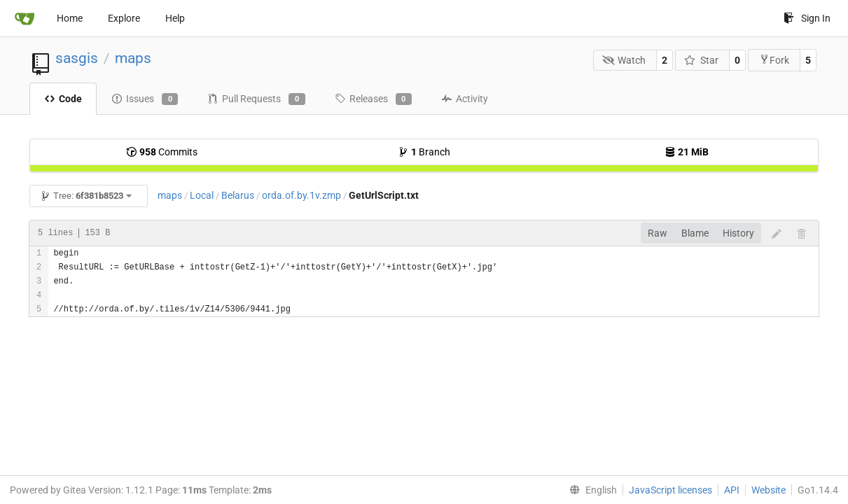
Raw (658, 233)
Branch (424, 152)
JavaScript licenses (670, 490)
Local (202, 195)
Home (70, 18)
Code (63, 99)
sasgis (77, 58)
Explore (124, 18)
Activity (465, 99)
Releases (373, 99)
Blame (695, 233)
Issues (145, 99)
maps (133, 58)
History (738, 233)
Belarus (238, 195)
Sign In (807, 18)
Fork (774, 60)
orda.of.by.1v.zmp (301, 195)
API (732, 490)
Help (175, 18)
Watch (624, 60)
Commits (162, 152)
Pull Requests (256, 99)
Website (769, 490)
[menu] (590, 490)
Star (701, 60)
